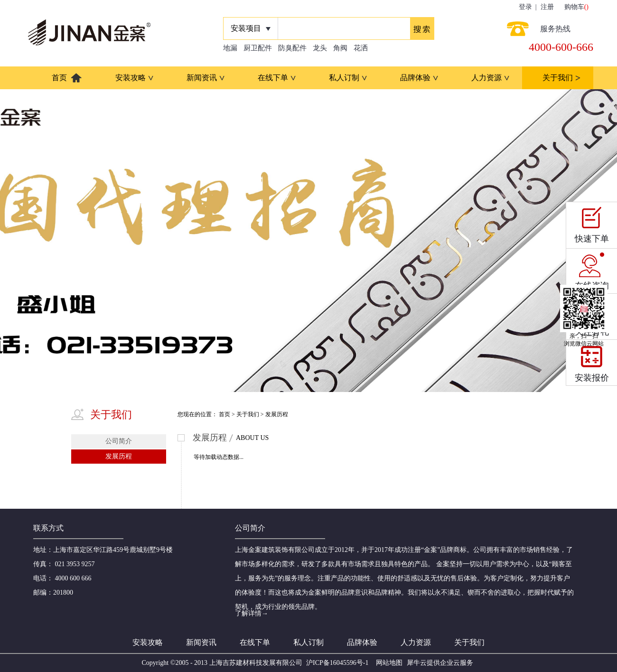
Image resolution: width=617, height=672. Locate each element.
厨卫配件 (258, 48)
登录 (525, 7)
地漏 (230, 48)
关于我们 (248, 414)
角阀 (340, 48)
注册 (547, 7)
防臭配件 (292, 48)
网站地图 (388, 663)
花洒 (361, 48)
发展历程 (277, 414)
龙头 (320, 48)
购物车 (574, 7)
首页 (59, 78)
